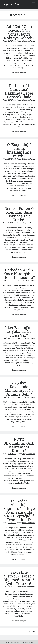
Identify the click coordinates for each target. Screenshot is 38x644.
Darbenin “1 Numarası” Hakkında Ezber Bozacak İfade (19, 91)
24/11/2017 (12, 223)
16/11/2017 (12, 587)
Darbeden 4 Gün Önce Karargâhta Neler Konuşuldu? (19, 274)
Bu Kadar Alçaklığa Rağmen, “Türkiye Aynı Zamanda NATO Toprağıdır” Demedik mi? (19, 510)
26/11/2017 (12, 100)
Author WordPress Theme (13, 642)
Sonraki (32, 632)
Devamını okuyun (19, 73)
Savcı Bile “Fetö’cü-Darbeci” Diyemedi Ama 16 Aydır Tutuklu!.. (19, 578)
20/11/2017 (12, 397)
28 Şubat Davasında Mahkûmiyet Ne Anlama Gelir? (19, 388)
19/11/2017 (12, 523)
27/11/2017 (12, 41)
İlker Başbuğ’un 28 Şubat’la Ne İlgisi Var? (19, 331)
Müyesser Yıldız (11, 4)
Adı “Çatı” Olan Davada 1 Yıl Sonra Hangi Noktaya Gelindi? (19, 32)
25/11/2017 (12, 159)
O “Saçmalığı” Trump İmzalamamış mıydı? (19, 150)
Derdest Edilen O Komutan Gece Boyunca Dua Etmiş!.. (19, 214)
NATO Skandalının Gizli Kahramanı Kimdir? (19, 445)
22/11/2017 (12, 280)
